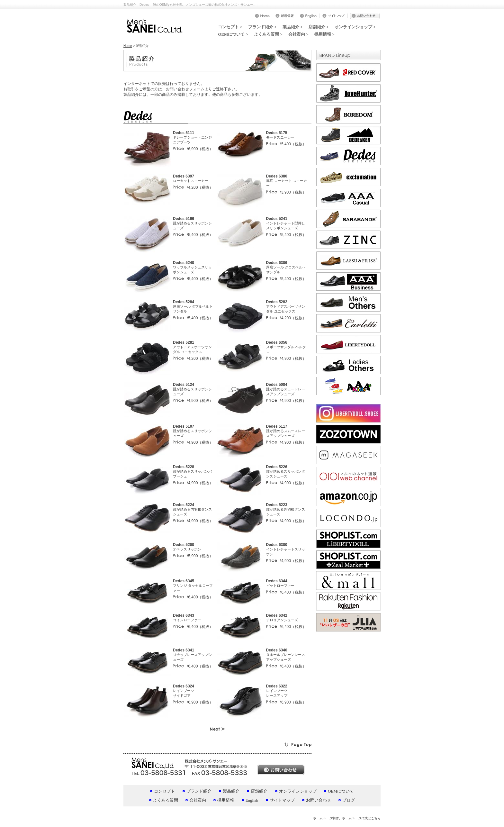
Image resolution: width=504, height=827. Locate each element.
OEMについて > (233, 34)
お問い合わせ (319, 800)
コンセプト (164, 791)
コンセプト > (230, 27)
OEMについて (341, 791)
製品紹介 (231, 791)
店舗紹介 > (319, 27)
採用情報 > (324, 34)
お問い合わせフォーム (185, 89)
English (252, 800)
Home (128, 46)
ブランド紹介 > (262, 27)
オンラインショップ (298, 791)
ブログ (349, 800)
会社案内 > (298, 34)
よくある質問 (166, 800)
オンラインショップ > (355, 27)
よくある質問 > (268, 34)
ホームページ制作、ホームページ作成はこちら (347, 818)
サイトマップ (282, 800)
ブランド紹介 (199, 791)
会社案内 (198, 800)
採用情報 (226, 800)
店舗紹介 (259, 791)
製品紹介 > (293, 27)
